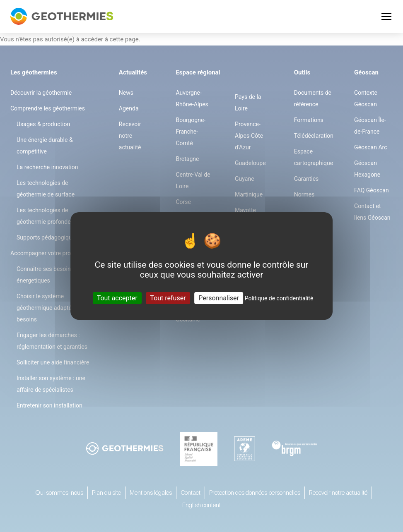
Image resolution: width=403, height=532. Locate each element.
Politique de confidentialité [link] (279, 298)
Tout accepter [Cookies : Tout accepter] (117, 298)
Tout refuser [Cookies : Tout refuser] (168, 298)
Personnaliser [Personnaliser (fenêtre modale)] (219, 298)
